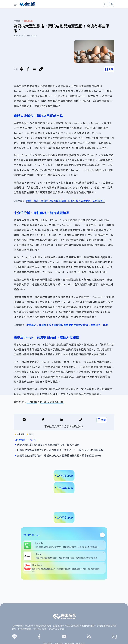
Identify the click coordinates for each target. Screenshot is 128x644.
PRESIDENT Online (52, 402)
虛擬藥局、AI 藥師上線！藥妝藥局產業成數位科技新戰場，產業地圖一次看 (67, 325)
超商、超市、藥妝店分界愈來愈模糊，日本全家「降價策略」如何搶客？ (66, 201)
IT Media (32, 402)
